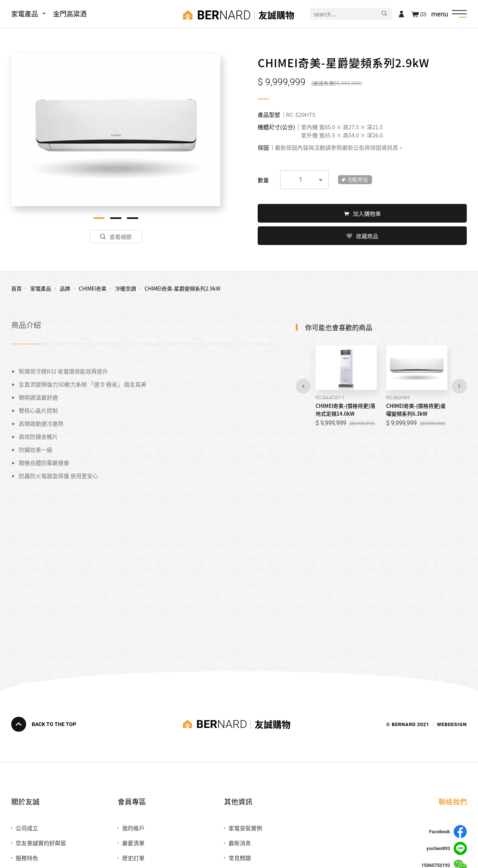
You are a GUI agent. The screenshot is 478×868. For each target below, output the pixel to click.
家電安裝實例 (245, 828)
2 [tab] (116, 218)
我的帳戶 (133, 828)
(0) (423, 14)
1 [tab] (99, 218)
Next (459, 385)
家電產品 (25, 13)
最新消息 (240, 843)
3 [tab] (133, 218)
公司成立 (27, 828)
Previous (303, 385)
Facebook (448, 832)
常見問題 (240, 858)
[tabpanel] (116, 130)
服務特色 (27, 858)
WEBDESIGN (452, 724)
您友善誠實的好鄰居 (41, 843)
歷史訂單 (133, 858)
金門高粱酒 (70, 13)
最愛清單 (133, 843)
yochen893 (447, 848)
